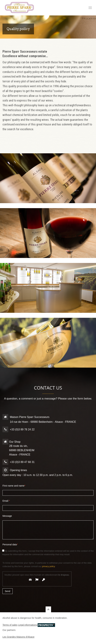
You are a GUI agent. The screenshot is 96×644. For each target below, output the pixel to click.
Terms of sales (10, 625)
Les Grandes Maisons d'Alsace (18, 637)
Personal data (10, 545)
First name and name (14, 486)
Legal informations (28, 625)
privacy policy (48, 566)
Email (6, 501)
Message (7, 516)
